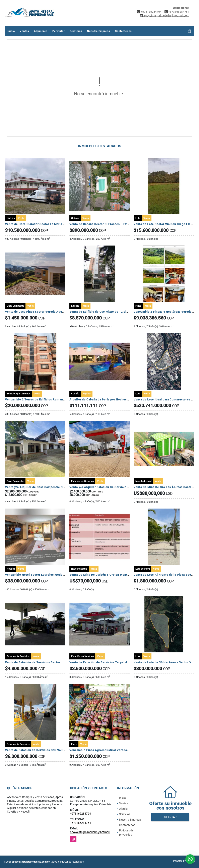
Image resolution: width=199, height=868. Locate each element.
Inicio (11, 31)
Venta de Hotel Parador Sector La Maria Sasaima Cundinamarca (51, 224)
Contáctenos (123, 31)
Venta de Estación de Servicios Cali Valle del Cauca (42, 750)
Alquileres (41, 31)
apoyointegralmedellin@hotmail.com (93, 832)
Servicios (76, 31)
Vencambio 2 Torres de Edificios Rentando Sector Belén (46, 399)
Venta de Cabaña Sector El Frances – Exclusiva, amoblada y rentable (119, 224)
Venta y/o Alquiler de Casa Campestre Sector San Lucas (45, 487)
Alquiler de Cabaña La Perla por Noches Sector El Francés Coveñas (118, 399)
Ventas (24, 31)
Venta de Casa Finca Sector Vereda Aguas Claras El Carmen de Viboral (56, 312)
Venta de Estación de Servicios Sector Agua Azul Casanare (48, 662)
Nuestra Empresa (99, 31)
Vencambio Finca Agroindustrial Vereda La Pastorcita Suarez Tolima (119, 750)
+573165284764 (151, 12)
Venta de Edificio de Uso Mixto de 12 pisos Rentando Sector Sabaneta (120, 312)
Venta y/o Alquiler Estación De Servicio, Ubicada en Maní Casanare (118, 487)
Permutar (59, 31)
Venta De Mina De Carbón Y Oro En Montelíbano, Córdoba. (111, 575)
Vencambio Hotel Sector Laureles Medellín (37, 575)
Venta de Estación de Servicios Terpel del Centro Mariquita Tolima (118, 662)
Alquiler (124, 809)
